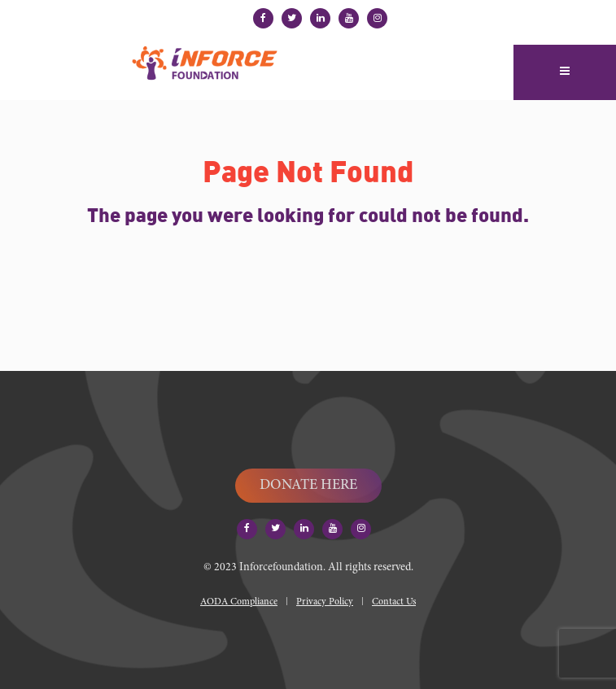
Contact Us (394, 602)
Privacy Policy (325, 602)
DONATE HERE (308, 486)
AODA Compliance (239, 602)
